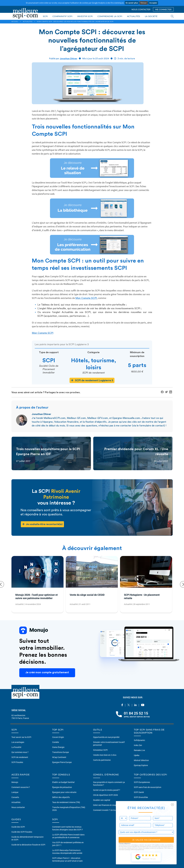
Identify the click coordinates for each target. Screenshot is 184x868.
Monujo (15, 782)
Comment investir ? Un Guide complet (110, 810)
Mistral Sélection (141, 760)
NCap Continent (59, 757)
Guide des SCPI (18, 827)
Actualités (16, 802)
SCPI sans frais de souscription (148, 787)
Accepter (153, 3)
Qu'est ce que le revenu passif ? (107, 790)
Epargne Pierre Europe (62, 762)
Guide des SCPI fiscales (22, 832)
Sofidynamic (139, 740)
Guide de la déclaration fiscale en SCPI (28, 845)
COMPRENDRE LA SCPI (110, 16)
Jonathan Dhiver (69, 59)
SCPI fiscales (17, 762)
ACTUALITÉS (134, 16)
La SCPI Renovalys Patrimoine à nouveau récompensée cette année (67, 852)
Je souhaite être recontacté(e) (42, 524)
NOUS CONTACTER (141, 9)
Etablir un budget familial (63, 782)
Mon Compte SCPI (86, 298)
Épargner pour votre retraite (64, 792)
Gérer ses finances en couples (106, 805)
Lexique (15, 792)
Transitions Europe (61, 752)
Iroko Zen (138, 745)
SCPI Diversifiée (141, 797)
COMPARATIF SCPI (62, 16)
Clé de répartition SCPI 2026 (105, 795)
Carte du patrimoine (102, 760)
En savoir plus (132, 3)
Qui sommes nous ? (20, 752)
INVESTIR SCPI (85, 16)
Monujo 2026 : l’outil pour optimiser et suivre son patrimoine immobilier (37, 596)
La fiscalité (16, 747)
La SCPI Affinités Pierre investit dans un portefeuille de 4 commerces (68, 836)
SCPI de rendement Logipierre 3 (92, 380)
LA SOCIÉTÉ (151, 16)
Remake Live (139, 750)
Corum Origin (58, 737)
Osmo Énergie (58, 747)
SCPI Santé (139, 792)
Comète (56, 742)
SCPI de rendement (20, 757)
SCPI (45, 16)
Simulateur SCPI (100, 750)
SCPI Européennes (142, 782)
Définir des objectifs (61, 797)
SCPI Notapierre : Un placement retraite (142, 596)
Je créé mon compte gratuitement (47, 673)
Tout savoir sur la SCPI (21, 737)
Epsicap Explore (141, 765)
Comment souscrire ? (21, 787)
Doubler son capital (102, 800)
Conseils (15, 797)
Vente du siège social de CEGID (87, 595)
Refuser (144, 3)
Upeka (137, 755)
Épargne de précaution (62, 787)
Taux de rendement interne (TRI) (66, 802)
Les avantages (18, 742)
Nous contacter (18, 807)
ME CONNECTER (163, 9)
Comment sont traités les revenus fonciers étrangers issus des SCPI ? (67, 828)
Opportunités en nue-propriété (106, 737)
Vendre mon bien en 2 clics (105, 755)
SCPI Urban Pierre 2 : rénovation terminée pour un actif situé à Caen (67, 859)
